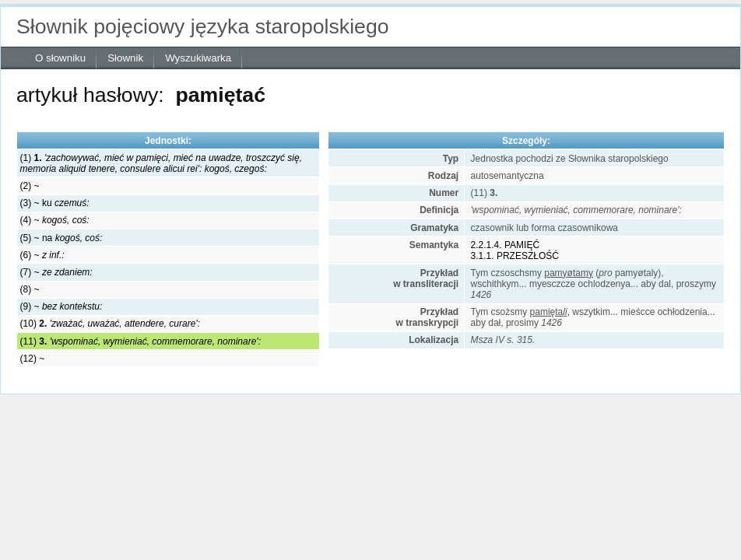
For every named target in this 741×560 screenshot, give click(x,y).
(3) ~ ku (55, 203)
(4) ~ (55, 220)
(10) (110, 324)
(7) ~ (56, 272)
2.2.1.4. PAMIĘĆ (505, 245)
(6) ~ (42, 255)
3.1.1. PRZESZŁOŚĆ (515, 256)
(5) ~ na (61, 238)
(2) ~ (30, 186)
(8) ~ (30, 289)
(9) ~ (61, 306)
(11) (140, 341)
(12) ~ (33, 359)
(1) (161, 163)
